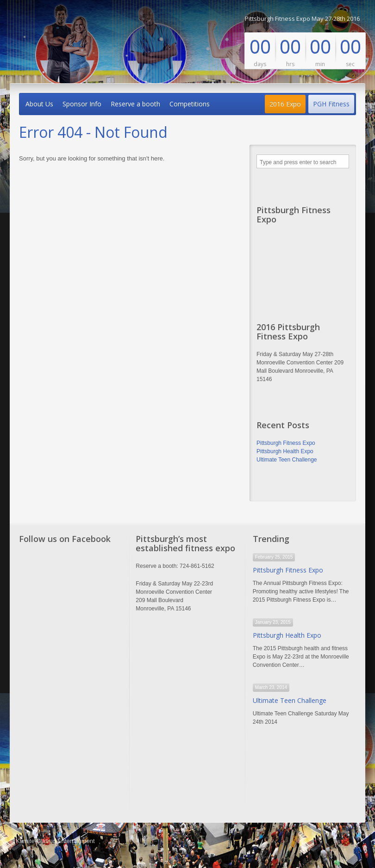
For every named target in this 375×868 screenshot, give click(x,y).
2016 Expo (285, 104)
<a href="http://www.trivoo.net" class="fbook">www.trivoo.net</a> (71, 682)
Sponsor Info (82, 104)
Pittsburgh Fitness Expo (286, 443)
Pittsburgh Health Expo (285, 451)
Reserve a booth (135, 104)
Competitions (190, 104)
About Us (39, 104)
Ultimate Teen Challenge (287, 460)
